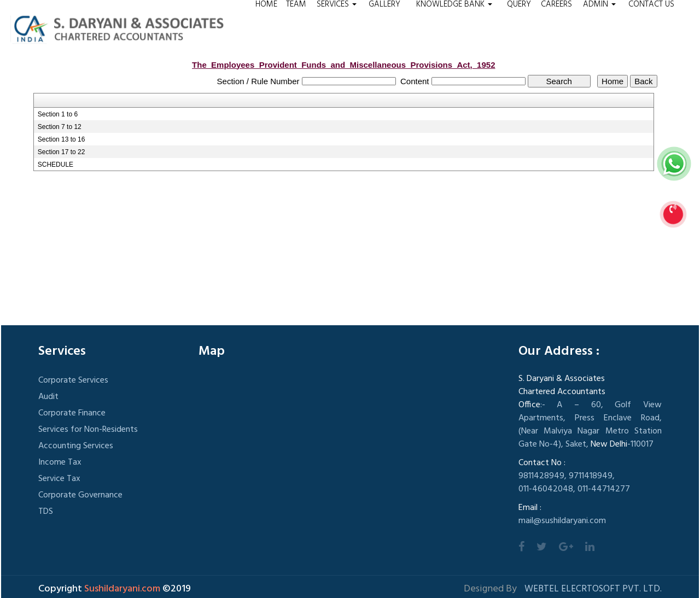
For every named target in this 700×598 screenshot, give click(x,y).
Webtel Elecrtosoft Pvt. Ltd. (593, 589)
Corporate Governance (80, 495)
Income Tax (60, 462)
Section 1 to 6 (58, 114)
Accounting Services (76, 446)
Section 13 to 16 (62, 139)
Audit (48, 397)
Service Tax (59, 479)
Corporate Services (73, 380)
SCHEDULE (56, 165)
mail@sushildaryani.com (562, 521)
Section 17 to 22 (62, 152)
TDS (46, 512)
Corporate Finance (72, 413)
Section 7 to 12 (60, 127)
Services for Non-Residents (88, 430)
